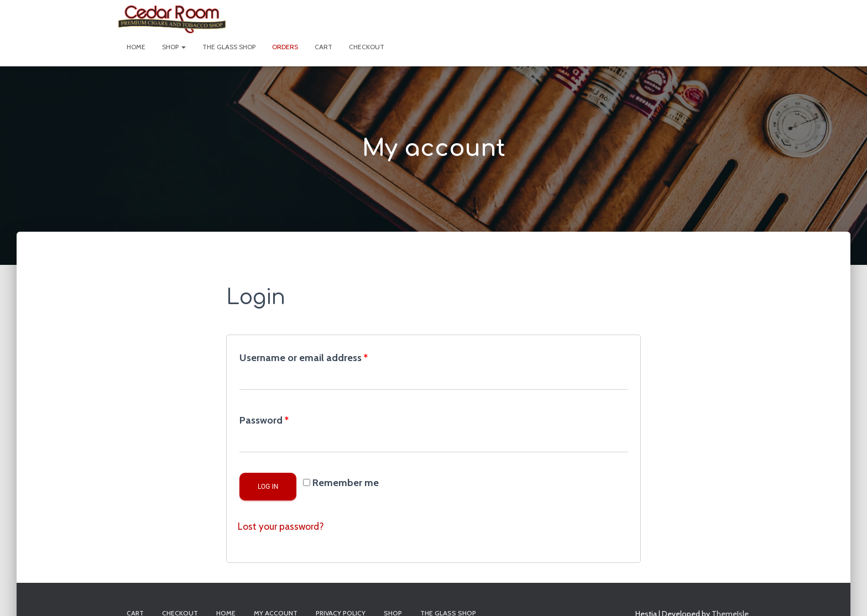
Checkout (367, 47)
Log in (268, 487)
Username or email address (304, 358)
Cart (323, 47)
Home (136, 47)
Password (264, 420)
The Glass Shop (229, 47)
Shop (174, 47)
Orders (285, 47)
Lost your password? (282, 526)
